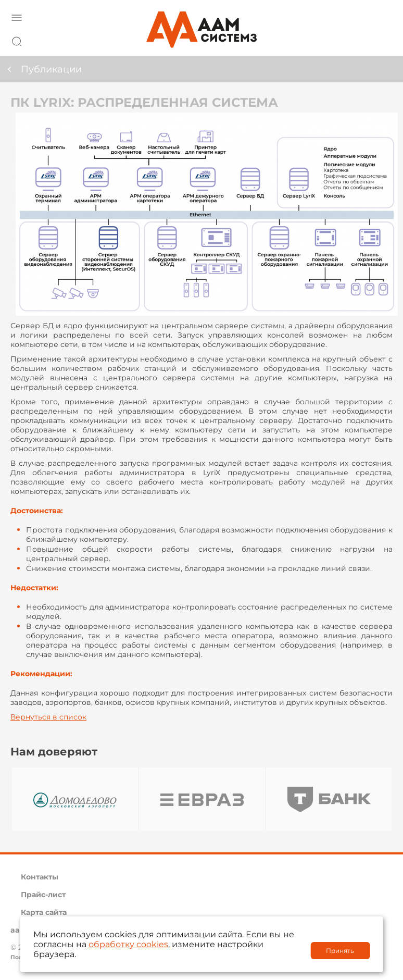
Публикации (51, 69)
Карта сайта (44, 912)
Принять (340, 951)
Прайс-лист (43, 895)
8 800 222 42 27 (382, 40)
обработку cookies (128, 944)
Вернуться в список (48, 717)
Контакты (40, 877)
